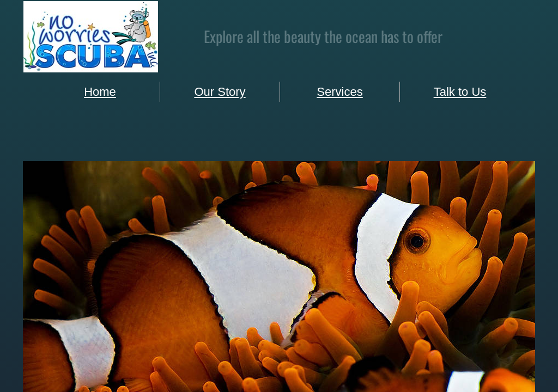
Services (339, 92)
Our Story (220, 92)
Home (100, 92)
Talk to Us (460, 92)
